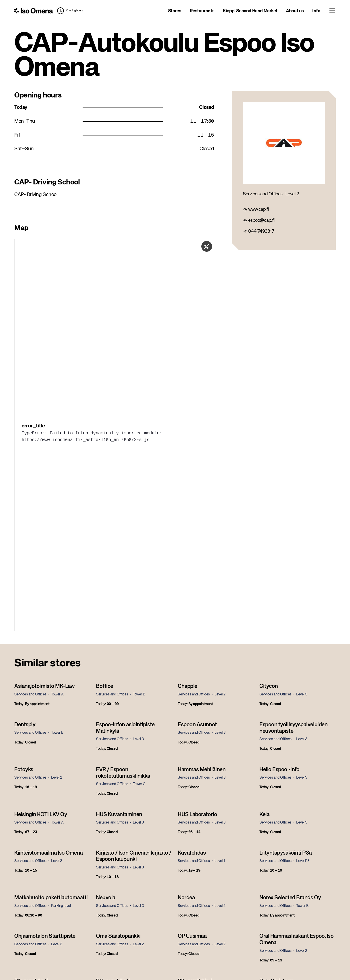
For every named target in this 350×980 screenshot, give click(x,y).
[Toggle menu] (332, 11)
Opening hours (74, 11)
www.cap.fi (259, 210)
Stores (175, 11)
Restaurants (202, 11)
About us (295, 11)
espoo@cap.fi (261, 221)
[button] (69, 11)
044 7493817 (261, 231)
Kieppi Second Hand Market (250, 11)
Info (316, 11)
